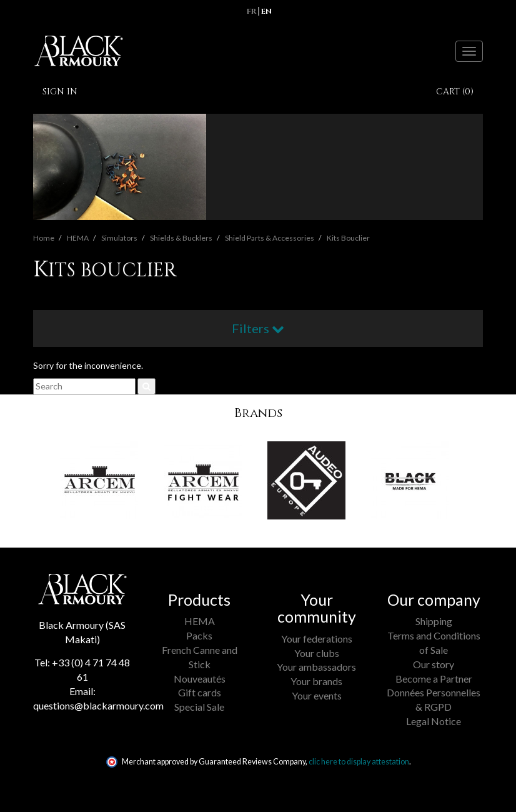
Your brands (316, 681)
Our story (434, 664)
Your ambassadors (316, 667)
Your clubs (317, 653)
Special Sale (199, 707)
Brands (258, 413)
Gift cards (200, 692)
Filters (258, 328)
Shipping (434, 621)
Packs (199, 635)
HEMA (200, 621)
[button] (40, 490)
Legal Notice (434, 721)
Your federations (317, 639)
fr (251, 11)
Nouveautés (200, 679)
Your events (317, 695)
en (266, 11)
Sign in (60, 92)
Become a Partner (434, 679)
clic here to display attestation (359, 762)
